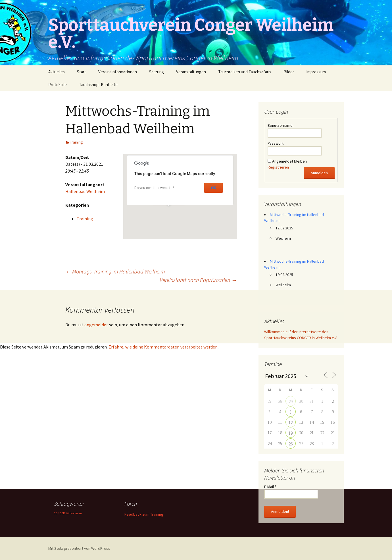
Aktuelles (57, 72)
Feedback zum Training (144, 514)
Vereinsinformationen (118, 72)
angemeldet (96, 325)
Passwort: (276, 143)
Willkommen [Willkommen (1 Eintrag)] (74, 513)
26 (291, 444)
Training (76, 142)
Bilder (289, 72)
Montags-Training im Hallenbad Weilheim (115, 271)
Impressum (316, 72)
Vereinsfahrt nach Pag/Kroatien (198, 280)
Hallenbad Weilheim (85, 191)
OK (214, 188)
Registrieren (278, 167)
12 (291, 423)
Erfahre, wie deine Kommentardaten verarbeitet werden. (163, 347)
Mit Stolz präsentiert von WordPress (79, 548)
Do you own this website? (154, 188)
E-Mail (270, 487)
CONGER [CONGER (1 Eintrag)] (59, 513)
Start (82, 72)
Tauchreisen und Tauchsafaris (245, 72)
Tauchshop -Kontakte (98, 85)
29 (291, 402)
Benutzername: (281, 125)
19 (291, 433)
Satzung (157, 72)
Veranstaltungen (191, 72)
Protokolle (58, 85)
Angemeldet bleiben (289, 161)
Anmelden (319, 173)
